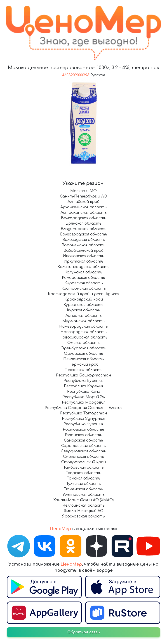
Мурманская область (83, 321)
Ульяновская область (84, 495)
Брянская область (83, 223)
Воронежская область (84, 245)
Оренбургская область (83, 348)
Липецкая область (84, 316)
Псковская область (84, 370)
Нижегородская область (83, 327)
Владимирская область (84, 229)
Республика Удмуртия (83, 419)
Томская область (84, 478)
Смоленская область (83, 457)
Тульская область (83, 484)
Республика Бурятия (83, 381)
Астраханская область (84, 213)
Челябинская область (84, 505)
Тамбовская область (83, 468)
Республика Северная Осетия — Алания (83, 408)
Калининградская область (84, 267)
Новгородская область (84, 332)
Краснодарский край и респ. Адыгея (83, 294)
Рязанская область (83, 435)
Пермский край (83, 364)
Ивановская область (83, 256)
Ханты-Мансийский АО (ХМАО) (83, 500)
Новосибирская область (83, 337)
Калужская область (83, 272)
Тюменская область (83, 489)
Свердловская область (83, 451)
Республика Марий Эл (84, 397)
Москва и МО (83, 191)
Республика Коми (84, 392)
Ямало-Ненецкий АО (84, 511)
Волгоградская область (84, 234)
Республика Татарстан (83, 413)
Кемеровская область (83, 278)
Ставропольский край (83, 462)
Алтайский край (83, 202)
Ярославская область (83, 516)
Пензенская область (84, 359)
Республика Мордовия (84, 402)
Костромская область (84, 289)
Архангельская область (83, 207)
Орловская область (83, 354)
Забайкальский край (84, 251)
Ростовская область (83, 430)
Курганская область (83, 305)
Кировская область (84, 283)
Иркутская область (83, 261)
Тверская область (83, 473)
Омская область (83, 343)
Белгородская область (84, 218)
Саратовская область (83, 446)
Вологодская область (84, 240)
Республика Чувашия (83, 424)
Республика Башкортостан (83, 375)
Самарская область (83, 440)
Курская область (83, 310)
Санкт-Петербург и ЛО (83, 196)
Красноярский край (84, 299)
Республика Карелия (83, 386)
